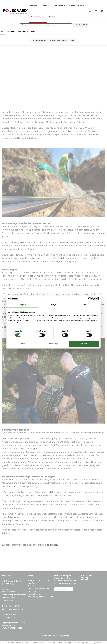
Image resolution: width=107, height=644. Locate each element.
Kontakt (52, 17)
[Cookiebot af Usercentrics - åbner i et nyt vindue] (90, 299)
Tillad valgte (53, 344)
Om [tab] (85, 305)
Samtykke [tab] (22, 305)
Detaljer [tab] (53, 305)
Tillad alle (84, 344)
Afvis (23, 344)
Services (34, 6)
